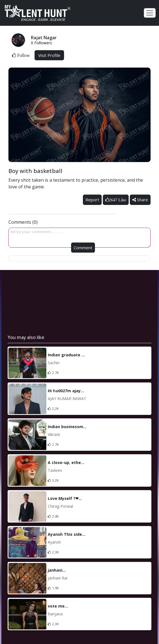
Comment (83, 248)
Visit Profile (49, 55)
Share (140, 200)
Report (92, 200)
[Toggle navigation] (150, 13)
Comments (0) (23, 222)
